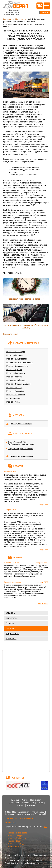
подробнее (44, 504)
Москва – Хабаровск (16, 395)
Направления (28, 803)
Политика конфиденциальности (19, 818)
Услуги (24, 800)
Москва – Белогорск (15, 355)
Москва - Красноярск (16, 352)
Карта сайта (10, 822)
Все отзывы (43, 604)
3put (46, 827)
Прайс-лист (35, 800)
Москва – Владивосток (17, 359)
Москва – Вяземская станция (19, 362)
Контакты (31, 805)
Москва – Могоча (14, 377)
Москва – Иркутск (14, 370)
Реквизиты (11, 639)
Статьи (40, 803)
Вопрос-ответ (12, 634)
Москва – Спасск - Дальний (19, 384)
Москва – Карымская (16, 373)
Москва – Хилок (14, 398)
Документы (11, 618)
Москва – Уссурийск (15, 391)
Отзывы (10, 623)
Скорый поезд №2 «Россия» (21, 449)
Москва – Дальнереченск (18, 366)
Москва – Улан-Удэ (15, 388)
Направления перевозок (27, 343)
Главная (15, 800)
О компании (14, 803)
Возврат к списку (11, 334)
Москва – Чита (13, 402)
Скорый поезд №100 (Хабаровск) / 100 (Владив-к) (21, 443)
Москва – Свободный (16, 380)
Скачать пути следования (21, 456)
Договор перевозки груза (21, 424)
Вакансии (10, 613)
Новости (10, 628)
